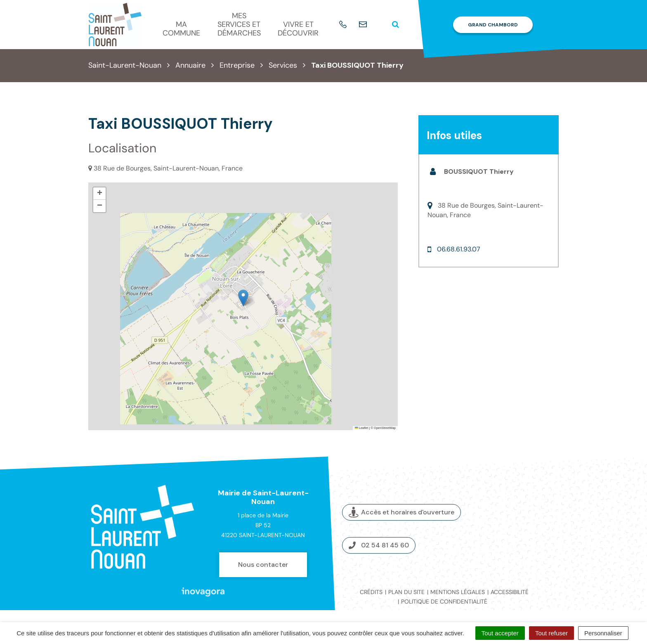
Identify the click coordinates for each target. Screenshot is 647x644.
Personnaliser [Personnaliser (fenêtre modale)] (603, 633)
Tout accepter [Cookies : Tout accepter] (500, 633)
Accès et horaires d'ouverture (401, 513)
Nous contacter (263, 565)
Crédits (371, 592)
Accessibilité (510, 592)
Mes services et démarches (239, 24)
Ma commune (181, 29)
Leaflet (361, 428)
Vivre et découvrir (298, 29)
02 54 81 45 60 (379, 545)
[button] (243, 298)
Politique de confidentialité (444, 601)
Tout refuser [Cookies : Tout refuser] (551, 633)
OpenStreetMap (385, 428)
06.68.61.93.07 (459, 249)
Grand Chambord (493, 25)
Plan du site (406, 592)
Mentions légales (458, 592)
